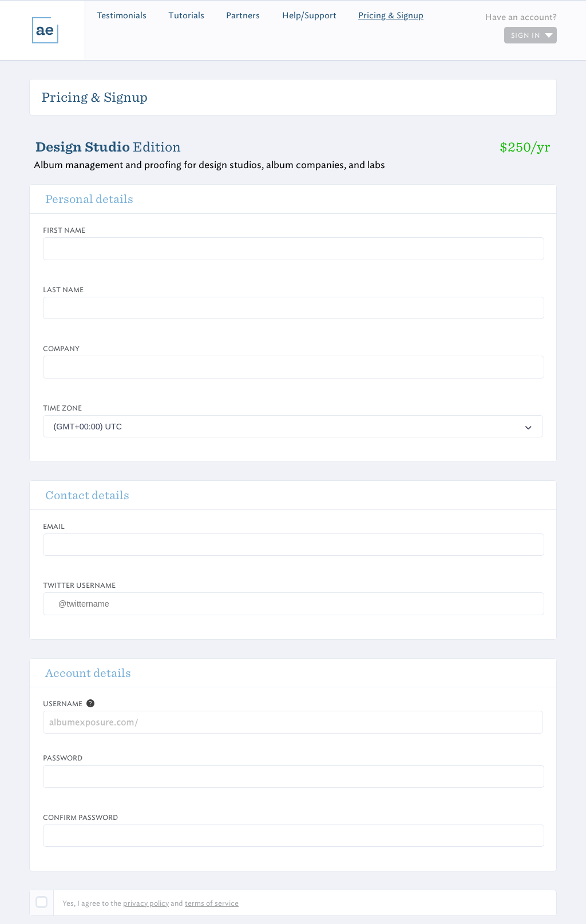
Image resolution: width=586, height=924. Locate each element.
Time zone (62, 408)
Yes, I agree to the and (151, 903)
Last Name (63, 290)
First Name (64, 230)
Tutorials (186, 15)
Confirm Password (80, 817)
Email (54, 526)
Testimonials (122, 15)
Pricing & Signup (391, 15)
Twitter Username (79, 585)
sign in (532, 35)
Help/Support (309, 15)
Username (63, 704)
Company (61, 349)
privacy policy (146, 903)
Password (63, 758)
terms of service (212, 903)
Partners (243, 15)
